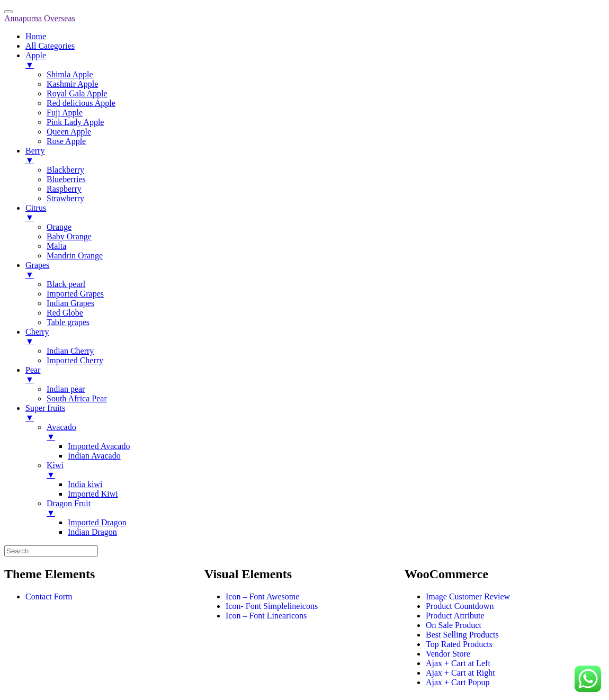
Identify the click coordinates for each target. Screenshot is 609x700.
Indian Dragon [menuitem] (92, 532)
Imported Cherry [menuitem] (75, 360)
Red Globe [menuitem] (65, 313)
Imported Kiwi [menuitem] (93, 494)
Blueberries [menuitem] (66, 179)
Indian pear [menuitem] (66, 389)
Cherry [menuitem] (315, 337)
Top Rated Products (459, 644)
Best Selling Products (462, 635)
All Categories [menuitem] (50, 46)
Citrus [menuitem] (315, 213)
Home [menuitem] (36, 36)
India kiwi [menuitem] (85, 484)
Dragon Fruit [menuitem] (326, 508)
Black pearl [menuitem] (66, 284)
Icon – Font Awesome (262, 596)
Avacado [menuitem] (326, 432)
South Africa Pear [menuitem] (77, 398)
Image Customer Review (468, 596)
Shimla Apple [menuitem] (70, 74)
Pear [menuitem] (315, 375)
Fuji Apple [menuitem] (65, 113)
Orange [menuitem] (59, 227)
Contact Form (49, 596)
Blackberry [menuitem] (65, 170)
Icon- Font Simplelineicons (272, 606)
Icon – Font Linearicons (266, 616)
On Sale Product (454, 625)
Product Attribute (455, 616)
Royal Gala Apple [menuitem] (77, 93)
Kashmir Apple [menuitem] (72, 84)
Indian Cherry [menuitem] (70, 351)
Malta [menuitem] (56, 246)
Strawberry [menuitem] (65, 198)
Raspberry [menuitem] (64, 189)
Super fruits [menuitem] (315, 413)
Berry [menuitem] (315, 156)
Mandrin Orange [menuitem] (75, 255)
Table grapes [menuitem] (68, 322)
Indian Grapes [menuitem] (70, 303)
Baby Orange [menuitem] (69, 236)
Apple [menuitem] (315, 60)
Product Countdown (460, 606)
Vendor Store (448, 654)
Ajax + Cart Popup (458, 682)
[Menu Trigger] (8, 12)
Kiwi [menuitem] (326, 470)
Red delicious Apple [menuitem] (81, 103)
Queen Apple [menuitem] (69, 132)
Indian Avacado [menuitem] (94, 456)
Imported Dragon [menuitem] (97, 522)
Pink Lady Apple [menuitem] (75, 122)
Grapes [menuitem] (315, 270)
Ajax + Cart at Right (460, 673)
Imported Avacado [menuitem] (99, 446)
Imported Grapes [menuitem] (75, 294)
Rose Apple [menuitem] (66, 141)
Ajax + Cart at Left (458, 663)
